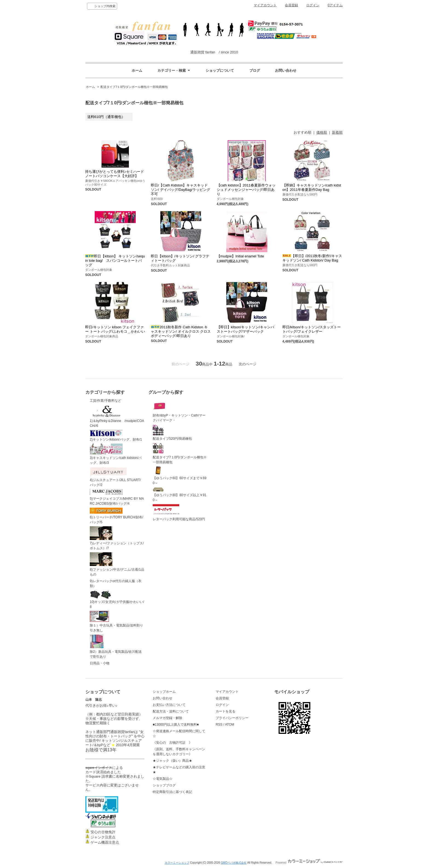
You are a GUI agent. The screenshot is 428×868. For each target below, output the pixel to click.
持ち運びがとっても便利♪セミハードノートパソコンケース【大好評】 (115, 174)
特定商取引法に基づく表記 (172, 792)
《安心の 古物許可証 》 (172, 743)
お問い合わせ (286, 71)
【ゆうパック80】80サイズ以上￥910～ (180, 495)
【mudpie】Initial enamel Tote (240, 256)
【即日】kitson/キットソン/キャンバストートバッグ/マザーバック (245, 329)
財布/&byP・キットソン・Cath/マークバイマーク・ (179, 410)
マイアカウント (265, 5)
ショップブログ (164, 785)
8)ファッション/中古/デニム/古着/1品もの (117, 564)
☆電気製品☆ (163, 779)
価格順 (322, 132)
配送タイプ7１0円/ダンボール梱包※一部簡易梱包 (134, 87)
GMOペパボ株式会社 (234, 863)
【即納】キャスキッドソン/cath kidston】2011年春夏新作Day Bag (312, 187)
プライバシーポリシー (232, 718)
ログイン (313, 5)
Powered (309, 863)
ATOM (230, 725)
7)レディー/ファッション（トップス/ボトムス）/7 (117, 538)
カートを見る (225, 711)
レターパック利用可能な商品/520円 (179, 513)
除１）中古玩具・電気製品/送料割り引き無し (116, 622)
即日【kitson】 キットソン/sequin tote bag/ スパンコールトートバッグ (115, 261)
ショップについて (220, 71)
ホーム (137, 71)
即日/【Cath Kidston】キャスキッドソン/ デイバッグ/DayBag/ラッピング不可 (180, 190)
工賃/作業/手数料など (105, 401)
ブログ (255, 71)
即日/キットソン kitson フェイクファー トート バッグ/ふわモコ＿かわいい (115, 329)
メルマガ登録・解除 (167, 718)
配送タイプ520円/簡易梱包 (172, 433)
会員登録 (291, 5)
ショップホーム (164, 692)
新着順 (337, 132)
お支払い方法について (169, 705)
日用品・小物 (100, 663)
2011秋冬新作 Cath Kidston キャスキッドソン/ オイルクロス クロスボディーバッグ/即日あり (181, 331)
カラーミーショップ (177, 863)
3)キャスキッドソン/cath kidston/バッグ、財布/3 (116, 454)
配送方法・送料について (171, 711)
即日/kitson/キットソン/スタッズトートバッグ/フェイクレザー (312, 329)
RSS (219, 725)
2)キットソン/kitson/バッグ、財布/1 (116, 436)
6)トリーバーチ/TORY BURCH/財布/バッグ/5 (116, 516)
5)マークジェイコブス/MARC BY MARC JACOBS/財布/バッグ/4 (117, 497)
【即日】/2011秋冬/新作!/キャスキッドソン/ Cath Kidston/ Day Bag (312, 258)
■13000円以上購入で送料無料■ (176, 725)
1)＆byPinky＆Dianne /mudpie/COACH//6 (117, 416)
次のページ (248, 364)
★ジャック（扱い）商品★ (172, 761)
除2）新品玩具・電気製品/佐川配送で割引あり (116, 646)
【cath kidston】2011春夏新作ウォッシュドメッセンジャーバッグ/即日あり (246, 190)
